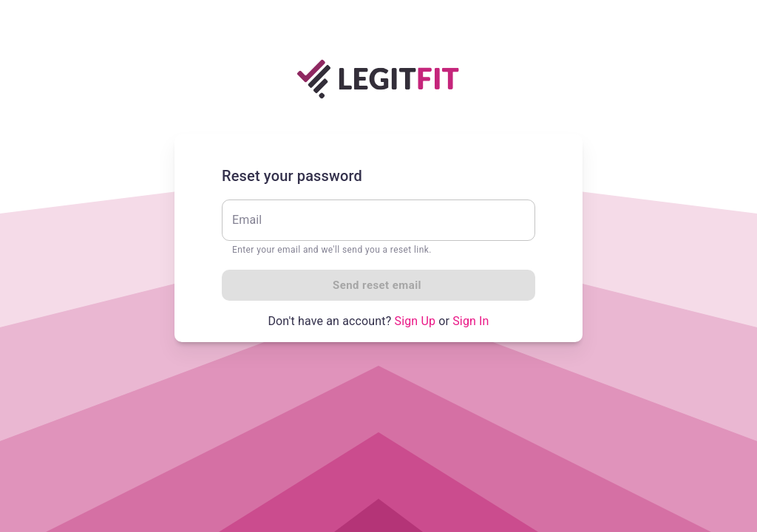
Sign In (471, 321)
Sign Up (415, 321)
